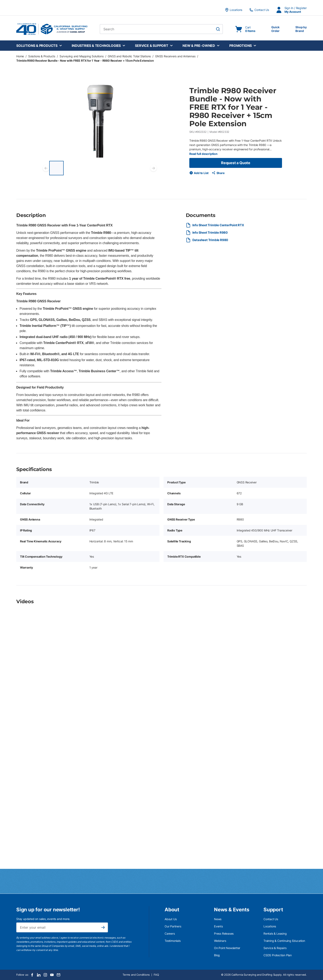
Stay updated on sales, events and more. (43, 919)
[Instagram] (45, 975)
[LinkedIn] (39, 975)
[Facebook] (32, 975)
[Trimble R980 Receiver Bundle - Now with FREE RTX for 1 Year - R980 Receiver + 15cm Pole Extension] (56, 168)
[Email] (59, 975)
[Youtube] (52, 975)
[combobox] (161, 29)
